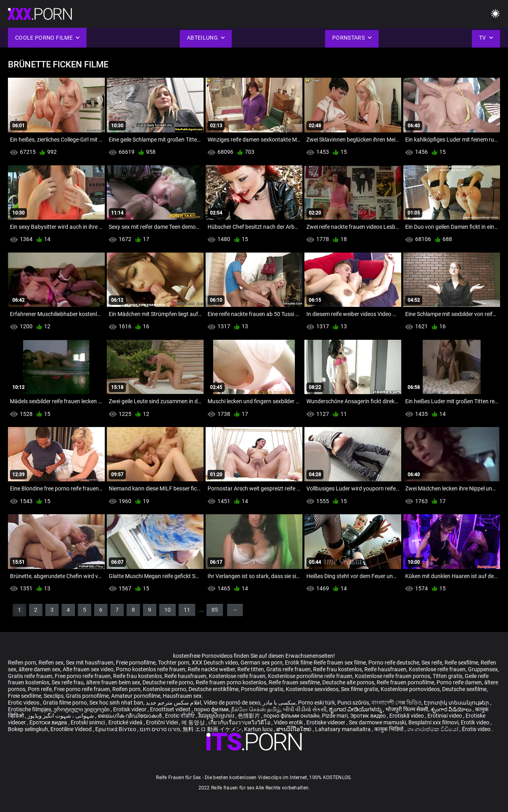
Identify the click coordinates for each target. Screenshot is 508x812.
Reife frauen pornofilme (405, 682)
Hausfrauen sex (182, 696)
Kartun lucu (259, 729)
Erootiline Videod (72, 729)
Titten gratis (447, 676)
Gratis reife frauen (289, 669)
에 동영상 (194, 722)
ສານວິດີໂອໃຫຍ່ (294, 729)
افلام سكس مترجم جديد (173, 703)
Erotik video (476, 722)
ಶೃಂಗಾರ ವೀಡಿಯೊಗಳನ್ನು (356, 709)
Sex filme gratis (360, 689)
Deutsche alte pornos (348, 682)
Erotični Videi (163, 722)
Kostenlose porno (165, 689)
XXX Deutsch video (215, 663)
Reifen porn (22, 663)
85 (215, 610)
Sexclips (54, 696)
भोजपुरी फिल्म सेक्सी (407, 709)
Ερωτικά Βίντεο (116, 729)
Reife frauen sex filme (340, 663)
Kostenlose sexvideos (312, 689)
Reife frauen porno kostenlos (231, 682)
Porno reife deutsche (394, 663)
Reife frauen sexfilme (294, 682)
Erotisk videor (130, 709)
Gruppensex (483, 669)
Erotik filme (299, 663)
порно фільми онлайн (292, 716)
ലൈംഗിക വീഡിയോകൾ (130, 716)
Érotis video (477, 729)
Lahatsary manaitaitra (343, 729)
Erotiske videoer (326, 722)
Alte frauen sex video (88, 669)
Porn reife (40, 689)
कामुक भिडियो (390, 729)
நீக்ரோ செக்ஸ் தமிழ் (256, 709)
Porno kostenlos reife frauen (151, 669)
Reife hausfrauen (385, 669)
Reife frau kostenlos (338, 669)
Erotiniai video (445, 716)
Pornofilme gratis (262, 689)
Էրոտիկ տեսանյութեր (457, 703)
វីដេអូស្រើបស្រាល (217, 716)
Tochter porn (174, 663)
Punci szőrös (353, 703)
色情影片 (249, 716)
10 (167, 610)
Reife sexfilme (461, 663)
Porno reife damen (459, 682)
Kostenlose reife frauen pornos (393, 676)
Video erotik (289, 722)
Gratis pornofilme (87, 696)
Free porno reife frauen (83, 676)
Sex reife (432, 663)
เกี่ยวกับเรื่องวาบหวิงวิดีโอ (240, 722)
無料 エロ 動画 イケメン (212, 729)
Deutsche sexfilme (464, 689)
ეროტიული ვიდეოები (82, 709)
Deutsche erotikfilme (214, 689)
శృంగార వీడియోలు (452, 709)
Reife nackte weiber (211, 669)
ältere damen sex (39, 669)
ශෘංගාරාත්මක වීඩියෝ (433, 729)
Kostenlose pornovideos (410, 689)
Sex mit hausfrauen (90, 663)
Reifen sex (51, 663)
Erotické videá (126, 722)
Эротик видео (368, 716)
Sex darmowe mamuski (377, 722)
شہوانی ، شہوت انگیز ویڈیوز (61, 716)
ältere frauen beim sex (113, 682)
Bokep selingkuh (28, 729)
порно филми (211, 709)
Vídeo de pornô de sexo (232, 703)
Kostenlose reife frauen (437, 669)
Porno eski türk (317, 703)
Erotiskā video (407, 716)
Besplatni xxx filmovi (433, 722)
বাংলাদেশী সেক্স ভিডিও (396, 703)
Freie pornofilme (136, 663)
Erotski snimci (88, 722)
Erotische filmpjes (30, 709)
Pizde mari (335, 716)
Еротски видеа (49, 722)
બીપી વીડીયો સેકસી (305, 709)
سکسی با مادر (279, 703)
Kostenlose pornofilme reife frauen (310, 676)
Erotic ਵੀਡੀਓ (181, 716)
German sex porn (262, 663)
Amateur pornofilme (136, 696)
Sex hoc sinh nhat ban (116, 703)
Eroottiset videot (171, 709)
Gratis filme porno (65, 703)
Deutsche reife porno (168, 682)
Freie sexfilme (25, 696)
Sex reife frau (68, 682)
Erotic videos (24, 703)
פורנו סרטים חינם (160, 729)
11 (187, 610)
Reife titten (251, 669)
